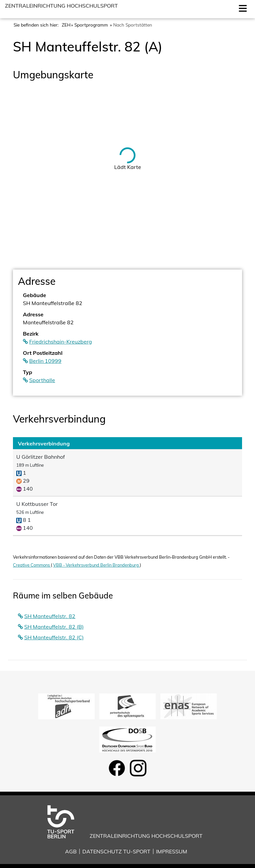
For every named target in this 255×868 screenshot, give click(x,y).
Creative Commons (32, 565)
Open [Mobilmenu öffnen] (241, 8)
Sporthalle (42, 380)
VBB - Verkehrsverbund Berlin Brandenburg (96, 565)
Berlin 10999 (45, 361)
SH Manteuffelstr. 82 (50, 616)
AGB (71, 851)
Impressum (172, 851)
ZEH (66, 25)
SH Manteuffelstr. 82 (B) (54, 627)
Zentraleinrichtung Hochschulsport (61, 6)
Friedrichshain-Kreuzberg (61, 342)
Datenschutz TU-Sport (116, 851)
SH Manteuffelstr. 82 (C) (54, 637)
